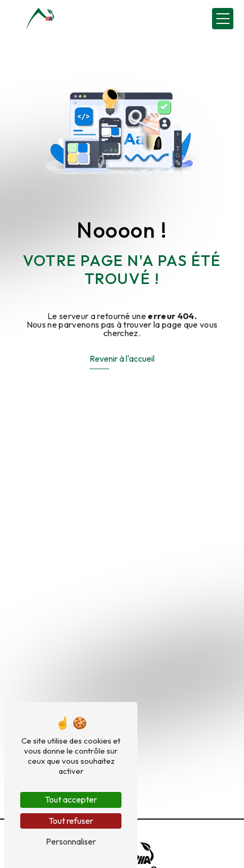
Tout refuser (71, 821)
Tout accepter (71, 799)
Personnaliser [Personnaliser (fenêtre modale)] (71, 841)
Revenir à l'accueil (122, 358)
